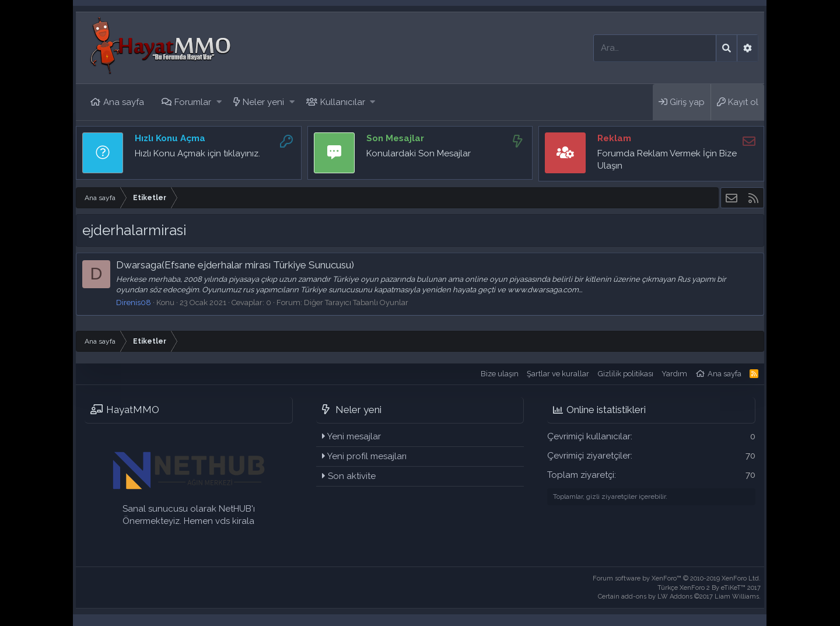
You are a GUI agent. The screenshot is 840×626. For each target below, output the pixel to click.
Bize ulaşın (500, 374)
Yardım (674, 374)
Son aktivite (352, 476)
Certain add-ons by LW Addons (679, 597)
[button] (219, 102)
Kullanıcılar (343, 102)
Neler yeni (263, 102)
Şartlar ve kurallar (558, 374)
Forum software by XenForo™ (677, 578)
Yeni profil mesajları (367, 456)
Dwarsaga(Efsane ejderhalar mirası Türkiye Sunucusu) (235, 265)
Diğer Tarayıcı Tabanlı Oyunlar (356, 302)
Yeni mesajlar (354, 436)
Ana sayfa (124, 102)
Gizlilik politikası (626, 374)
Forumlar (193, 102)
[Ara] (655, 48)
